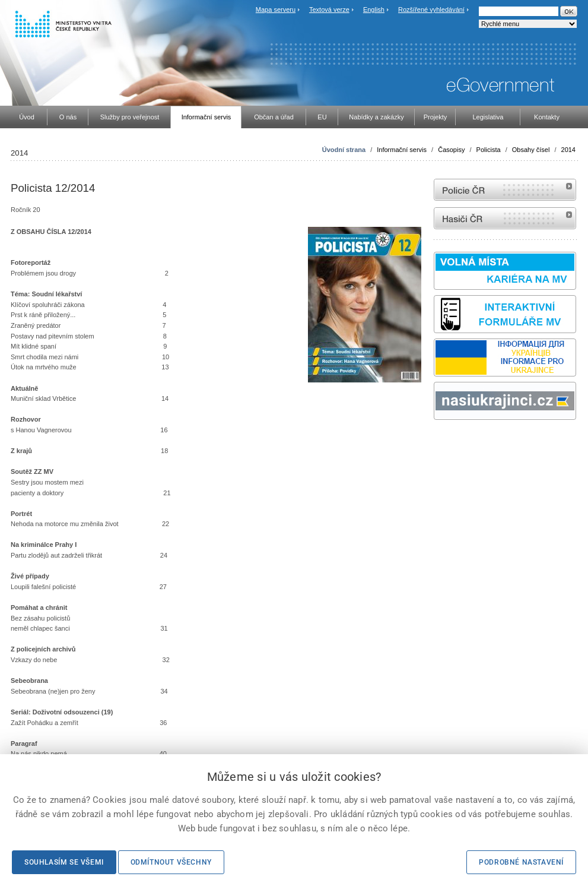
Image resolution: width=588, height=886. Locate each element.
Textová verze (329, 10)
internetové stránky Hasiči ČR (505, 218)
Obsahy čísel (531, 150)
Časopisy (451, 150)
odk (440, 442)
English (374, 10)
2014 (568, 150)
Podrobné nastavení (521, 862)
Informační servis (402, 150)
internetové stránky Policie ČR (505, 190)
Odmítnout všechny (171, 862)
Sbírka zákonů (436, 442)
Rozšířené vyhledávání (431, 10)
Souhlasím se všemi (64, 862)
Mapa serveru (276, 10)
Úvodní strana (344, 150)
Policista (489, 150)
